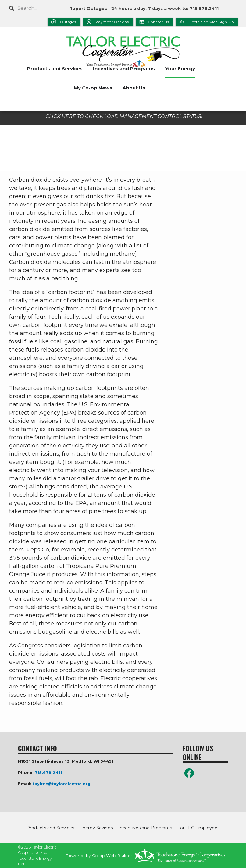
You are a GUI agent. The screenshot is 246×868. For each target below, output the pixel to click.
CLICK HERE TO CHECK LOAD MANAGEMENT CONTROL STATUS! (124, 116)
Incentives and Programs (124, 69)
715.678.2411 (48, 773)
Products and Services (55, 69)
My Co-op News (93, 88)
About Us (134, 88)
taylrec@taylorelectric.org (62, 784)
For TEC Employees (198, 828)
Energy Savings (96, 828)
